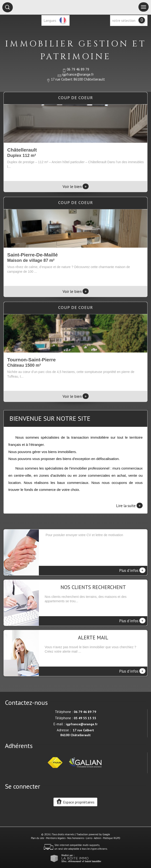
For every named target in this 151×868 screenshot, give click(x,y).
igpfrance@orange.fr (78, 74)
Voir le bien (76, 187)
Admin (98, 838)
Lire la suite (129, 505)
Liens (89, 838)
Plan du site (38, 838)
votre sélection (124, 20)
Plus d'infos (132, 570)
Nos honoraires (76, 838)
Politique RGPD (112, 838)
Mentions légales (56, 838)
